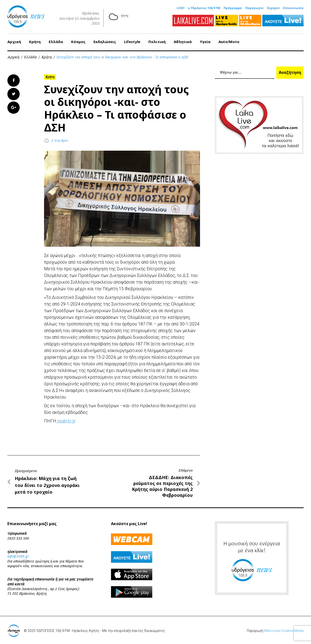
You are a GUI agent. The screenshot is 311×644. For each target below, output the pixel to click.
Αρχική (14, 42)
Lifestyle (132, 42)
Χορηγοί (273, 8)
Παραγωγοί (254, 8)
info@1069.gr (18, 556)
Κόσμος (78, 42)
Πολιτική (157, 42)
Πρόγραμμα (233, 8)
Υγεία (205, 42)
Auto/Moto (229, 42)
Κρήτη (35, 42)
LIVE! (181, 8)
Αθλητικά (183, 42)
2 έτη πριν (60, 140)
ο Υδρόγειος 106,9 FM (204, 8)
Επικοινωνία (293, 8)
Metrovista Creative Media (284, 631)
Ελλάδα (56, 42)
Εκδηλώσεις (105, 42)
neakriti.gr (66, 421)
